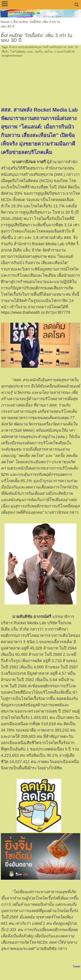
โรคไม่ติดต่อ (18, 52)
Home (5, 22)
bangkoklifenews (12, 56)
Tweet (76, 966)
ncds (30, 52)
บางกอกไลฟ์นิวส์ (64, 52)
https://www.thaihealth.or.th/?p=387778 (36, 312)
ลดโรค (48, 52)
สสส (70, 47)
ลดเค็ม (39, 52)
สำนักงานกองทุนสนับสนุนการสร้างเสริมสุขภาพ (38, 47)
